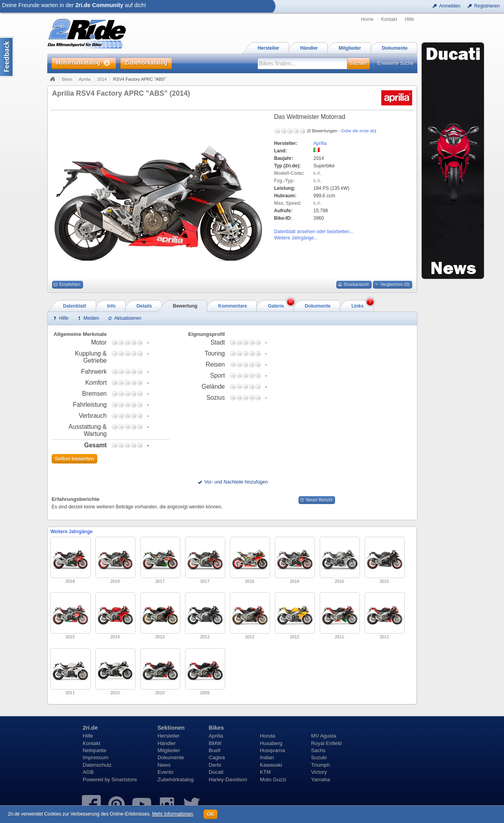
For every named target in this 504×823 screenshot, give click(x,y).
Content (7, 57)
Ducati (216, 772)
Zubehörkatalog (176, 779)
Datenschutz (97, 765)
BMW (215, 743)
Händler (167, 743)
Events (165, 772)
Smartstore (124, 779)
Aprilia (85, 79)
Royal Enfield (326, 743)
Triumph (321, 765)
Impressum (95, 757)
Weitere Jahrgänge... (296, 238)
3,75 (133, 342)
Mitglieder (169, 750)
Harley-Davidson (228, 779)
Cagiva (217, 757)
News (164, 765)
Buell (214, 750)
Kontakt (389, 19)
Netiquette (94, 750)
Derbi (215, 765)
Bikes (67, 79)
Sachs (318, 750)
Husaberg (271, 743)
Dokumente (171, 757)
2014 (102, 79)
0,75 (115, 342)
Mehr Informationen (172, 814)
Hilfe (409, 19)
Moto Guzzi (273, 779)
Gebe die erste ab (358, 131)
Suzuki (319, 757)
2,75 (127, 342)
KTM (265, 772)
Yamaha (321, 779)
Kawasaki (271, 765)
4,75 (140, 342)
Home (367, 19)
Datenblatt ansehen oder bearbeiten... (314, 232)
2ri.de (90, 728)
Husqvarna (272, 750)
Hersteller (169, 736)
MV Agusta (324, 736)
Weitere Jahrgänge (71, 532)
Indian (267, 757)
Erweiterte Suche (396, 63)
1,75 (121, 342)
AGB (88, 772)
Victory (319, 772)
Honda (268, 736)
